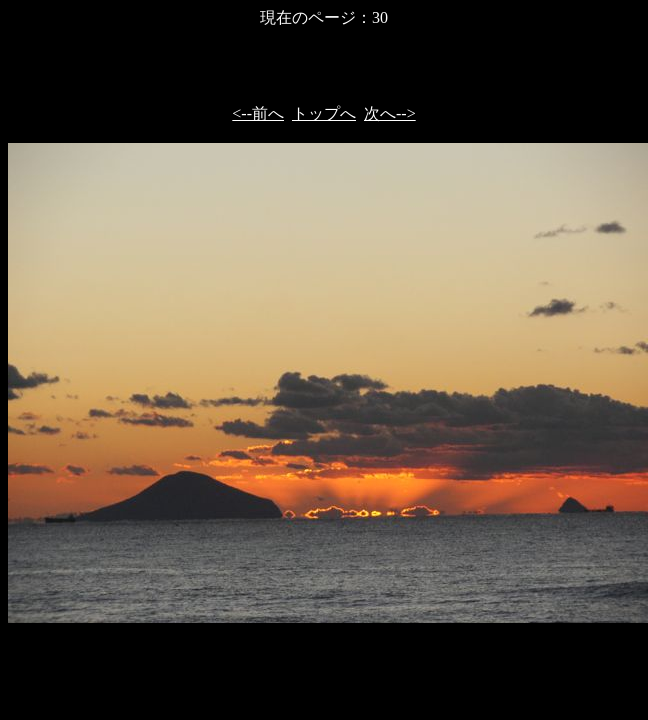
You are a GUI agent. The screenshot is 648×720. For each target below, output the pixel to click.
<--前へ (258, 113)
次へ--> (390, 113)
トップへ (324, 113)
